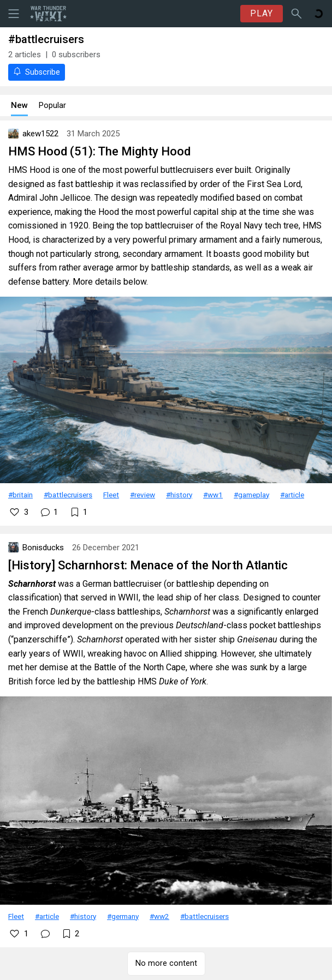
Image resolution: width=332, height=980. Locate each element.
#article (292, 495)
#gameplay (251, 495)
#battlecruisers (68, 495)
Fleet (111, 495)
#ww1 (213, 495)
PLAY (262, 13)
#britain (20, 495)
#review (143, 495)
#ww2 (159, 916)
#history (179, 495)
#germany (123, 916)
